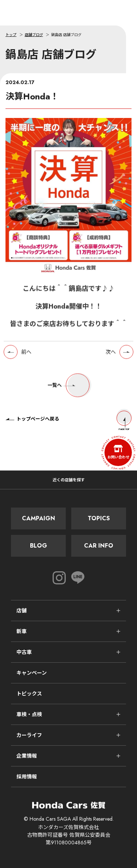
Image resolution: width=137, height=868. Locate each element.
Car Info (99, 546)
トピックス (29, 694)
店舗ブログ (34, 35)
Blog (39, 546)
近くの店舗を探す (69, 480)
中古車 (24, 652)
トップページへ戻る (32, 419)
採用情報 (27, 777)
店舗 (22, 611)
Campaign (39, 518)
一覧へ (68, 388)
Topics (99, 518)
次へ (111, 354)
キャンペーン (32, 673)
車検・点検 (29, 714)
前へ (26, 354)
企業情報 (27, 756)
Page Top (124, 421)
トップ (11, 35)
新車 (22, 631)
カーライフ (29, 735)
